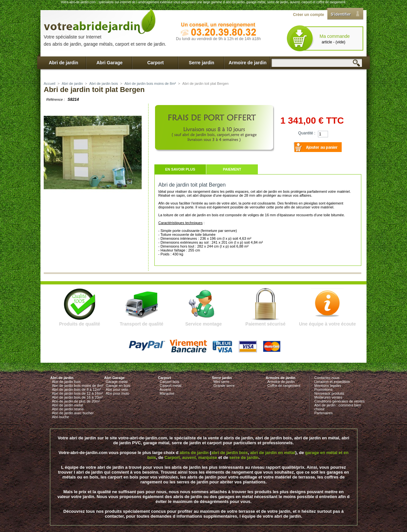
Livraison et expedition (332, 382)
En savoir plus (180, 169)
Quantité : (307, 133)
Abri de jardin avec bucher (73, 413)
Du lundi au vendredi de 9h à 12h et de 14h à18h (218, 39)
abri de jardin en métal (273, 453)
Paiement (232, 169)
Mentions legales (328, 386)
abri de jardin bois (229, 453)
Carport (156, 63)
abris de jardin (194, 453)
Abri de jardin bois (104, 84)
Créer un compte (309, 15)
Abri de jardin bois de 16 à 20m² (77, 397)
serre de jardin (244, 457)
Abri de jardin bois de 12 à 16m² (77, 393)
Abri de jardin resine (68, 409)
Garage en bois (118, 386)
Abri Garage (109, 63)
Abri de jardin (63, 63)
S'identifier (341, 14)
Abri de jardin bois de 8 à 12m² (76, 389)
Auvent (165, 389)
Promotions (323, 389)
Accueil (49, 84)
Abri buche (61, 417)
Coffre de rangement (284, 386)
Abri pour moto (117, 393)
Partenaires (323, 413)
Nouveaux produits (329, 393)
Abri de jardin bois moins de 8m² (150, 84)
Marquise (167, 393)
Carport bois (169, 382)
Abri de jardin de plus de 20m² (76, 401)
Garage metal (117, 382)
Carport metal (171, 386)
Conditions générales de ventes (339, 401)
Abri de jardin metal (67, 405)
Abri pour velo (117, 389)
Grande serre (224, 386)
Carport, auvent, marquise (191, 457)
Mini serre (221, 382)
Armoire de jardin (248, 63)
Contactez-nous (327, 378)
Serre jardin (202, 63)
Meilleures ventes (328, 397)
